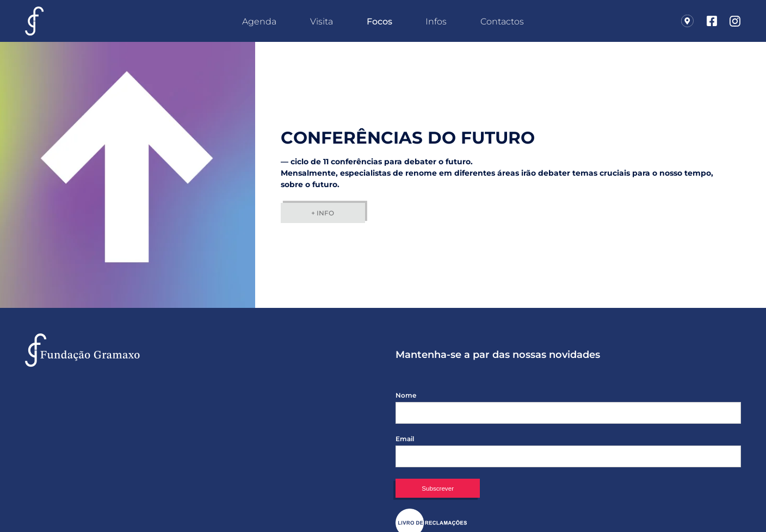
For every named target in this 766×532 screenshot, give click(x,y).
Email (405, 439)
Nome (406, 396)
